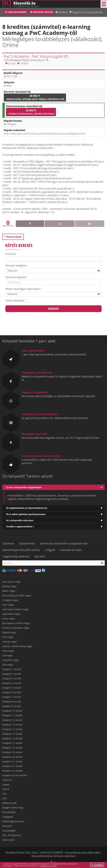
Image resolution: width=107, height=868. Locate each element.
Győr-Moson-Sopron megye (15, 609)
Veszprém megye (11, 660)
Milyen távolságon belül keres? (23, 289)
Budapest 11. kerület (12, 715)
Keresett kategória (16, 266)
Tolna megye (8, 651)
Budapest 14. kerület (12, 729)
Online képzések (15, 301)
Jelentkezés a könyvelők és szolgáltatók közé (64, 543)
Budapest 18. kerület (12, 748)
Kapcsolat (40, 556)
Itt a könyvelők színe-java (20, 520)
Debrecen (7, 780)
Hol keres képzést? (16, 277)
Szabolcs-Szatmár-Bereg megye (17, 646)
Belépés (63, 12)
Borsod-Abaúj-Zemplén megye (17, 595)
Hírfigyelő (50, 550)
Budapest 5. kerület (12, 688)
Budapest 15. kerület (12, 734)
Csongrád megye (10, 600)
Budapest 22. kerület (12, 766)
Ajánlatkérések (27, 543)
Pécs (5, 794)
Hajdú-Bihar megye (11, 614)
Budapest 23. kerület (12, 771)
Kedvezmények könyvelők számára (21, 550)
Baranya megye (10, 586)
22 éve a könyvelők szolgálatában (24, 487)
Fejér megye (8, 605)
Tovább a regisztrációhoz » (20, 527)
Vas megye (7, 655)
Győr (5, 798)
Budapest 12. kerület (12, 720)
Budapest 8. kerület (12, 702)
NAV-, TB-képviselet (12, 835)
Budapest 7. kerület (12, 697)
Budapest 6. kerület (12, 692)
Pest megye (8, 637)
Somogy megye (10, 642)
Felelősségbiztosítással (13, 821)
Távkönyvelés (9, 840)
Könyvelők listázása (43, 12)
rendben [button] (97, 865)
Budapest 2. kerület (12, 674)
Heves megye (9, 619)
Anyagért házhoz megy (13, 808)
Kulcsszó (10, 254)
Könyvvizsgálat (9, 831)
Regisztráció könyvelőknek (87, 12)
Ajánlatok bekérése (17, 12)
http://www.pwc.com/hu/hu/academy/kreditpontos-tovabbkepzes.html (45, 133)
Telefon (23, 63)
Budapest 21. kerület (12, 761)
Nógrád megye (9, 632)
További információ (48, 866)
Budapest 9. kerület (12, 706)
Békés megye (9, 591)
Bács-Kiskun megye (12, 582)
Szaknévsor (8, 543)
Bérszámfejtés (9, 812)
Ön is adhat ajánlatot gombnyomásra (26, 514)
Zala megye (8, 665)
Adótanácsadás (10, 803)
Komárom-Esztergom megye (16, 628)
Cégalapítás (8, 817)
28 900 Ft (35, 97)
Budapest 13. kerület (12, 725)
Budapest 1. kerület (12, 669)
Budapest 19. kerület (12, 752)
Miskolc (6, 789)
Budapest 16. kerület (12, 738)
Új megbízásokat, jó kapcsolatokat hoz (27, 508)
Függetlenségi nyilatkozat (16, 556)
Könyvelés (7, 826)
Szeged (6, 784)
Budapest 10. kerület (12, 711)
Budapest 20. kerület (12, 757)
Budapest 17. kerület (12, 743)
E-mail (10, 63)
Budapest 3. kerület (12, 678)
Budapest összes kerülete (15, 775)
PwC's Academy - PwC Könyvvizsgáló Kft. (36, 56)
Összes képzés (14, 237)
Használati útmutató (71, 550)
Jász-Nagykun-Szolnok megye (16, 623)
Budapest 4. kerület (12, 683)
